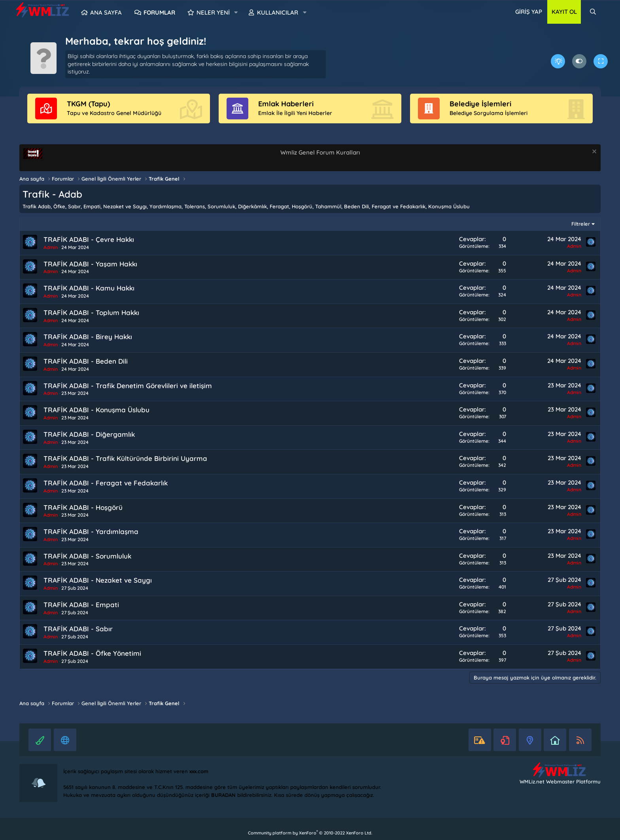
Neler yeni (213, 12)
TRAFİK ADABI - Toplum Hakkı (91, 312)
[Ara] (593, 12)
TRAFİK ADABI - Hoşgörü (83, 507)
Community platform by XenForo (310, 833)
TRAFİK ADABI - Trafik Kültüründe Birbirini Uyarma (125, 458)
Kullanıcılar (278, 12)
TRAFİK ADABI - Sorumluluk (87, 556)
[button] (236, 13)
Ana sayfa (106, 12)
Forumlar (159, 12)
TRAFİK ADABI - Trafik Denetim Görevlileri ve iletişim (128, 386)
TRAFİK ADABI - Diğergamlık (89, 434)
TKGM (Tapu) (88, 104)
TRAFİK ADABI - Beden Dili (86, 361)
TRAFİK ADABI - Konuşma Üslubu (96, 410)
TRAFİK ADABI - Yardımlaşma (91, 531)
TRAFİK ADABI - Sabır (78, 629)
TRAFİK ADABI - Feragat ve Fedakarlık (106, 483)
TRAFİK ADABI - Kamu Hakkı (89, 288)
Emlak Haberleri (286, 104)
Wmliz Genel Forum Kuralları (320, 152)
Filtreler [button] (581, 224)
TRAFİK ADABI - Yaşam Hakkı (90, 264)
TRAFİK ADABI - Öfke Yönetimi (92, 653)
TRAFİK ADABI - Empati (81, 605)
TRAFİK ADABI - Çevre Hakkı (89, 239)
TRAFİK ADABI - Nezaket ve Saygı (98, 580)
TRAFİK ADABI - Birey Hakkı (88, 337)
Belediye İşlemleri (480, 104)
